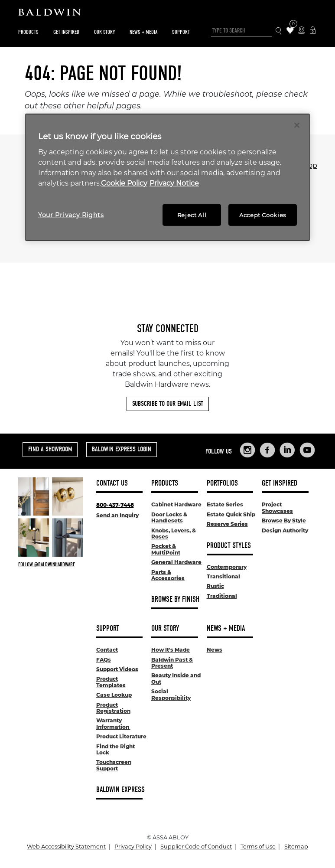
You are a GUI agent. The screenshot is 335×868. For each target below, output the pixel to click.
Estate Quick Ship (231, 514)
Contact (107, 650)
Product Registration (113, 708)
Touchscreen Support (114, 765)
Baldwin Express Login (122, 449)
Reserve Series (227, 524)
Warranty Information (113, 723)
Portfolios (222, 483)
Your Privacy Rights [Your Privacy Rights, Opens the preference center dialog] (71, 215)
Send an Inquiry (117, 515)
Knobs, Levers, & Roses (174, 534)
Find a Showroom (50, 449)
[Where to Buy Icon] (301, 31)
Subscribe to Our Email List (168, 404)
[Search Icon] (279, 31)
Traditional (222, 596)
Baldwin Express (120, 790)
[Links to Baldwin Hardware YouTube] (307, 450)
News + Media (143, 32)
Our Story (104, 32)
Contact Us (112, 483)
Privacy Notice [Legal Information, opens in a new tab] (174, 183)
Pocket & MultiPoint (166, 549)
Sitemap (296, 847)
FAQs (104, 660)
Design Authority (285, 530)
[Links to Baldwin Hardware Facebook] (267, 450)
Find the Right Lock (115, 749)
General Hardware (176, 562)
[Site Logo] (168, 14)
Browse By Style (284, 520)
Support (181, 32)
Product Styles (229, 546)
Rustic (215, 586)
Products (28, 32)
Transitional (223, 576)
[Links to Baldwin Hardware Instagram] (247, 450)
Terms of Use (258, 847)
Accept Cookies (263, 215)
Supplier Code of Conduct (196, 847)
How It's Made (171, 650)
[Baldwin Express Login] (313, 31)
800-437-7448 (115, 505)
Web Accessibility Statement (66, 847)
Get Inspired (66, 32)
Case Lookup (114, 695)
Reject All (192, 215)
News (215, 650)
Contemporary (227, 567)
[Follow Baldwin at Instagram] (51, 565)
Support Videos (117, 669)
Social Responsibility (171, 694)
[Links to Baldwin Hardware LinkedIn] (287, 450)
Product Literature (121, 736)
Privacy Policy (133, 847)
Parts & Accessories (168, 575)
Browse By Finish (175, 599)
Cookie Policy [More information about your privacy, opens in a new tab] (124, 183)
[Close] (297, 125)
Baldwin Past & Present (172, 663)
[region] (167, 177)
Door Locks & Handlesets (169, 517)
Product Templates (111, 682)
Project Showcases (277, 507)
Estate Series (225, 504)
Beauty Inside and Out (176, 678)
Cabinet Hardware (176, 504)
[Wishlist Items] (290, 31)
